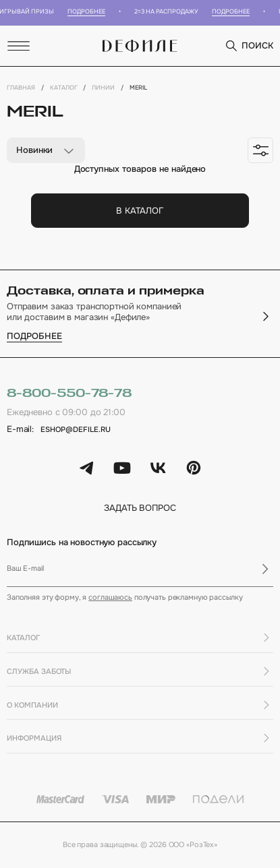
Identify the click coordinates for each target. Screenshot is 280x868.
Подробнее (89, 12)
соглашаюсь (110, 597)
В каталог (140, 211)
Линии (103, 88)
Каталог (64, 88)
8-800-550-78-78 (69, 394)
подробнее (34, 337)
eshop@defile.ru (75, 429)
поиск (249, 46)
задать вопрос (140, 508)
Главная (21, 88)
